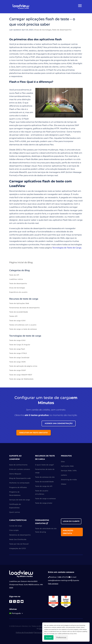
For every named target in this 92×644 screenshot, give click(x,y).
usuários (67, 51)
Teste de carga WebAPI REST (21, 375)
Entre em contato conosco (20, 469)
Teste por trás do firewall (19, 544)
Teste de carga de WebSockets (21, 379)
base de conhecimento (18, 465)
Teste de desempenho (62, 30)
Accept (49, 637)
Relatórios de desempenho (20, 535)
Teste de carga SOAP (17, 370)
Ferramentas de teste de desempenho (24, 308)
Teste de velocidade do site (46, 528)
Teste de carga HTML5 (18, 353)
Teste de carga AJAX (17, 321)
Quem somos (15, 512)
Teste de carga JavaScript (19, 357)
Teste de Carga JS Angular (20, 345)
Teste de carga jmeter (44, 503)
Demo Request (15, 474)
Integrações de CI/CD (18, 548)
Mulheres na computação (19, 483)
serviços (42, 172)
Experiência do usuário (18, 292)
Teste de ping (40, 532)
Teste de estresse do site (45, 477)
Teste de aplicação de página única (23, 366)
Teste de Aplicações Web (19, 303)
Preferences (61, 637)
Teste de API (14, 275)
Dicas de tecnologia (43, 30)
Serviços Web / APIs (69, 471)
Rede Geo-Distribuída (18, 539)
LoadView (59, 241)
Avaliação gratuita (68, 532)
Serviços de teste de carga (20, 500)
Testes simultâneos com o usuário (23, 325)
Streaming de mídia (69, 480)
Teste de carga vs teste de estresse (23, 329)
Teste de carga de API (44, 486)
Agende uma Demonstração (59, 423)
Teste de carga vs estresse (45, 498)
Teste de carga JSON (17, 362)
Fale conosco (53, 584)
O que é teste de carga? (44, 465)
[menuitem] (16, 614)
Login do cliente (71, 521)
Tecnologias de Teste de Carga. (67, 248)
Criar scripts (14, 530)
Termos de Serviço (41, 632)
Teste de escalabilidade (19, 312)
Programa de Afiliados (18, 487)
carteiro (64, 475)
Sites (63, 462)
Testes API (13, 316)
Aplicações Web (67, 466)
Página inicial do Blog (21, 262)
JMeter (64, 484)
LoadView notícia (16, 279)
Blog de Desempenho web (20, 478)
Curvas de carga (16, 526)
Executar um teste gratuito (34, 433)
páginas (53, 238)
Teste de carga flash (17, 349)
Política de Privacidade (24, 632)
